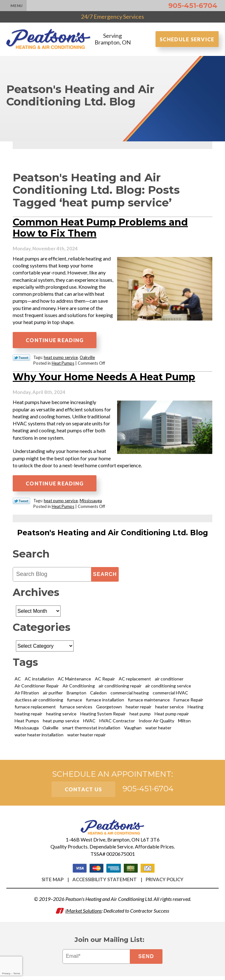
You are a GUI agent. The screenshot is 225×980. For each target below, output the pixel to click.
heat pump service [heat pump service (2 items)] (61, 723)
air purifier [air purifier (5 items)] (53, 696)
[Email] (97, 960)
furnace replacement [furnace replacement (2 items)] (35, 710)
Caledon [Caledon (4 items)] (98, 696)
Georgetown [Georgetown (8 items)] (109, 710)
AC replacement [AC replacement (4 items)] (135, 682)
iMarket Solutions (83, 914)
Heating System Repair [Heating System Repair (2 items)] (103, 716)
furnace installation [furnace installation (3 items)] (105, 703)
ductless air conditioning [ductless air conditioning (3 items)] (39, 703)
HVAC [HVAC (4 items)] (89, 723)
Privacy (6, 973)
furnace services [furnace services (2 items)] (76, 710)
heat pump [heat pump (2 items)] (140, 716)
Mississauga (91, 504)
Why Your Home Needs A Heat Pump (104, 379)
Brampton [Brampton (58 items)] (76, 696)
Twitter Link (21, 360)
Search (105, 577)
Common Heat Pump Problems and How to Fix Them (100, 229)
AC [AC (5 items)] (18, 682)
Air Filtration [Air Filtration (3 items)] (27, 696)
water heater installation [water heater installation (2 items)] (39, 737)
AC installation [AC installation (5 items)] (39, 682)
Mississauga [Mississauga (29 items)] (27, 730)
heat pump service (61, 360)
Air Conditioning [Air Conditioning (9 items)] (79, 689)
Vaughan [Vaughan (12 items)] (133, 730)
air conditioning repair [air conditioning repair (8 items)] (120, 689)
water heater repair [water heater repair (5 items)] (86, 737)
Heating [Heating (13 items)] (195, 710)
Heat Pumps (63, 365)
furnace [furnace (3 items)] (75, 703)
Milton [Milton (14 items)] (184, 723)
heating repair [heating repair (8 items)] (28, 716)
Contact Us (83, 792)
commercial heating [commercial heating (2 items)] (130, 696)
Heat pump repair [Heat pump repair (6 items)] (172, 716)
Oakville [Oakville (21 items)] (50, 730)
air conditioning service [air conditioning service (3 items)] (168, 689)
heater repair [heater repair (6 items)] (139, 710)
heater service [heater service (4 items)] (169, 710)
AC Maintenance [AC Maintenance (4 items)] (74, 682)
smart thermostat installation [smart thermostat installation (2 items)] (91, 730)
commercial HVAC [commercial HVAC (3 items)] (170, 696)
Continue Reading (55, 342)
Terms (17, 973)
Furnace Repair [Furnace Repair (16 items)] (188, 703)
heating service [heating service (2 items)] (61, 716)
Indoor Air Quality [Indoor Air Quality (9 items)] (156, 723)
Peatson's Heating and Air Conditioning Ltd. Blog (112, 536)
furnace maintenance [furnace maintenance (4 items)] (149, 703)
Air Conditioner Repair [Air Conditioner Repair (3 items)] (37, 689)
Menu (17, 6)
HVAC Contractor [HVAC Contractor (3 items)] (117, 723)
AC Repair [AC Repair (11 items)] (105, 682)
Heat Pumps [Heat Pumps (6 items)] (27, 723)
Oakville (87, 360)
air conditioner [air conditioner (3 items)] (169, 682)
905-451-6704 (193, 6)
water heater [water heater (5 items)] (158, 730)
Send (147, 960)
